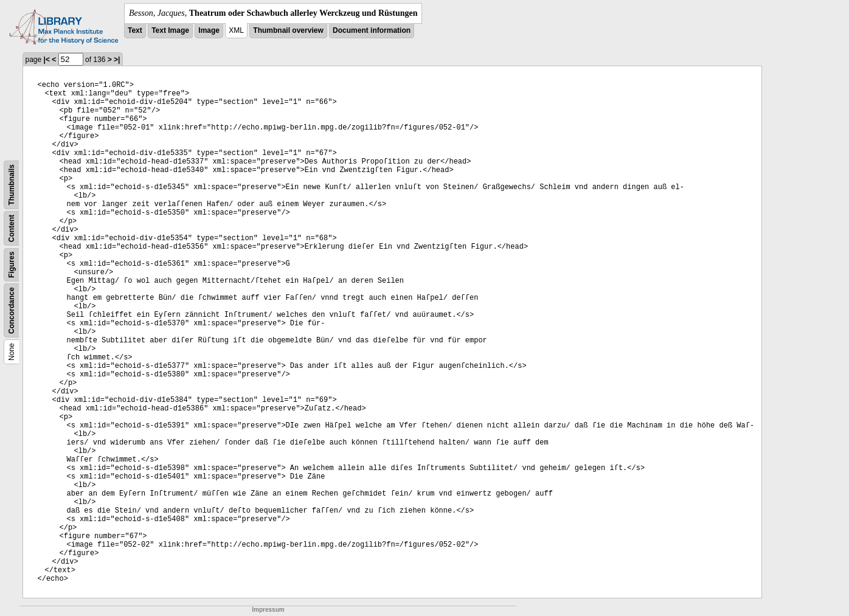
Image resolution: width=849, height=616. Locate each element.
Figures (12, 265)
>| (117, 60)
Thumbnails (12, 185)
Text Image (170, 30)
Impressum (268, 610)
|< (47, 60)
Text (135, 30)
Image (209, 30)
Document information (372, 30)
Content (12, 228)
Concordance (12, 310)
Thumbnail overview (288, 30)
